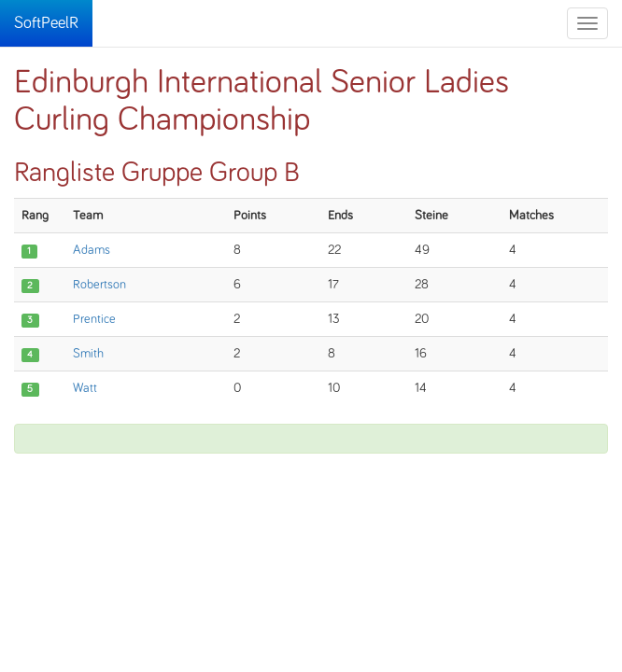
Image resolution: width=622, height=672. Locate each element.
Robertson (99, 285)
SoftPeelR (46, 23)
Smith (88, 354)
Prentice (94, 319)
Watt (85, 388)
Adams (92, 250)
